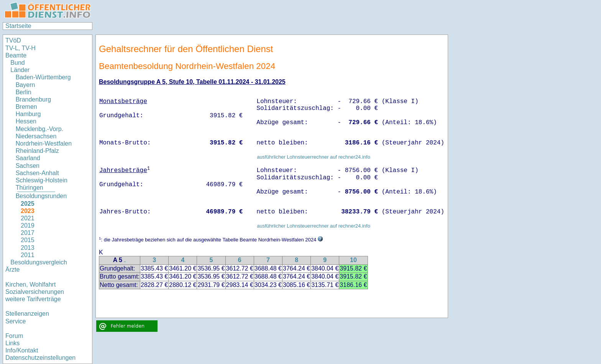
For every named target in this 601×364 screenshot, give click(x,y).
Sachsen (28, 166)
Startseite (18, 26)
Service (16, 321)
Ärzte (12, 270)
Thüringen (30, 188)
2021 (28, 218)
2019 (28, 225)
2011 (28, 255)
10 (353, 260)
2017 (28, 233)
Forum (14, 336)
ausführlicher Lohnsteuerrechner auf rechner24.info (314, 157)
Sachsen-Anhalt (37, 173)
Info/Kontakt (22, 350)
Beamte (16, 55)
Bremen (26, 107)
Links (12, 343)
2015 (28, 240)
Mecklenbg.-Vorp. (40, 129)
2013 (28, 248)
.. (125, 261)
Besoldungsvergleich (39, 262)
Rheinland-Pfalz (37, 151)
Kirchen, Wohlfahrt (30, 284)
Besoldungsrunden (41, 196)
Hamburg (28, 114)
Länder (20, 70)
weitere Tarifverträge (33, 299)
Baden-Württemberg (43, 77)
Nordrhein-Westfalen (44, 143)
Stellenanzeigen (27, 314)
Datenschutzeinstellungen (40, 358)
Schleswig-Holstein (42, 180)
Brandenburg (34, 99)
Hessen (26, 121)
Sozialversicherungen (35, 292)
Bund (17, 63)
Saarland (28, 158)
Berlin (24, 92)
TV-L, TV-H (21, 48)
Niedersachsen (36, 136)
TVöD (13, 40)
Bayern (25, 85)
